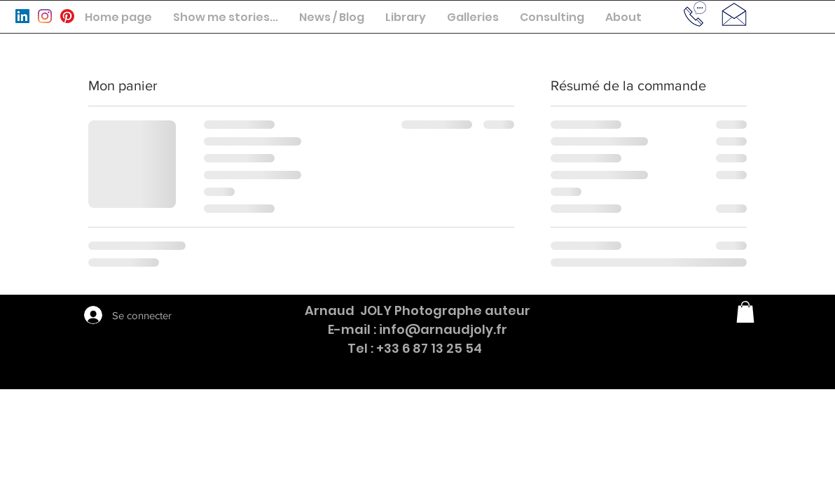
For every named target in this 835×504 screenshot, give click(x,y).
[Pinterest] (67, 16)
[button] (226, 17)
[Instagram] (45, 16)
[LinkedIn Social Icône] (22, 16)
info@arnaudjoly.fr (443, 329)
